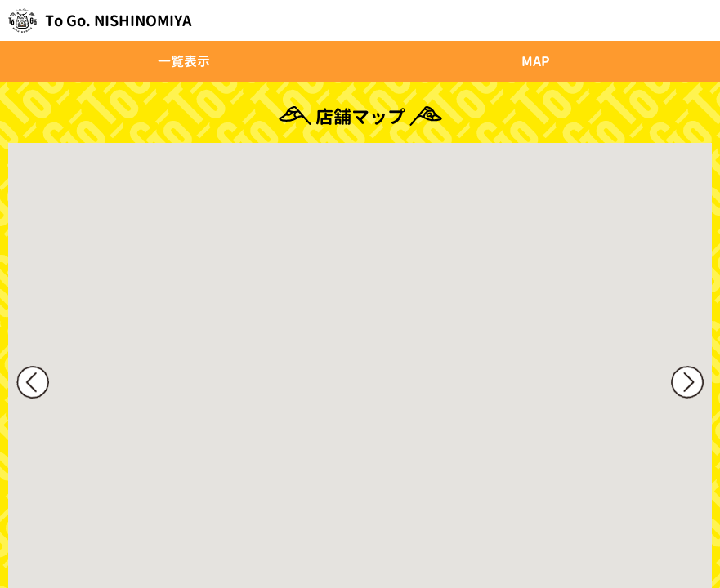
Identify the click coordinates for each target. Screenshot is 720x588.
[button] (389, 395)
